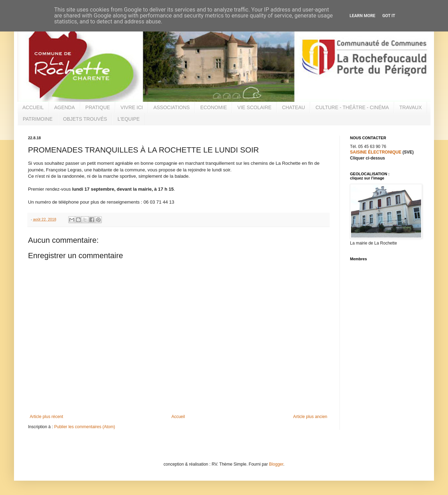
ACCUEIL (33, 107)
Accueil (178, 417)
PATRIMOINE (38, 119)
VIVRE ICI (132, 107)
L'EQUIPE (129, 119)
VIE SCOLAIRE (254, 107)
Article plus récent (46, 417)
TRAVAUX (411, 107)
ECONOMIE (213, 107)
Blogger (276, 464)
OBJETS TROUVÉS (85, 119)
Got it (389, 16)
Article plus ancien (310, 417)
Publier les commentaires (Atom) (85, 427)
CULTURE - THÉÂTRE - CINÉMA (352, 107)
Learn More (363, 16)
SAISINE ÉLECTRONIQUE (376, 152)
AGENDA (65, 107)
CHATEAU (294, 107)
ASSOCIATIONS (171, 107)
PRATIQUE (98, 107)
